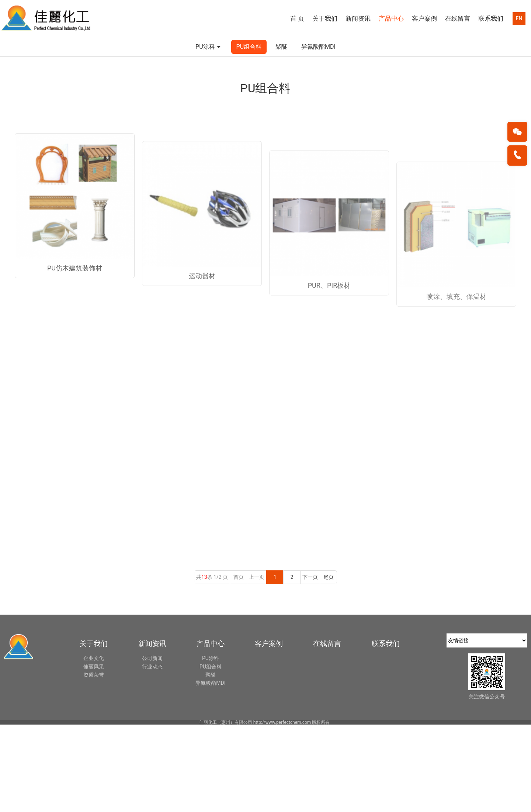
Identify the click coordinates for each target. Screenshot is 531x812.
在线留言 (458, 18)
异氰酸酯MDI (318, 130)
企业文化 (94, 746)
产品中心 (391, 18)
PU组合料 (249, 130)
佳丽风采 (94, 754)
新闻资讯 (358, 18)
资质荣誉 (94, 762)
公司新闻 (152, 746)
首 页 (297, 18)
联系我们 (491, 18)
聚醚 (281, 130)
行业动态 (152, 754)
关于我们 (325, 18)
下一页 (310, 664)
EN (519, 18)
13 (204, 664)
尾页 (329, 664)
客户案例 (424, 18)
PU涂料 (209, 130)
